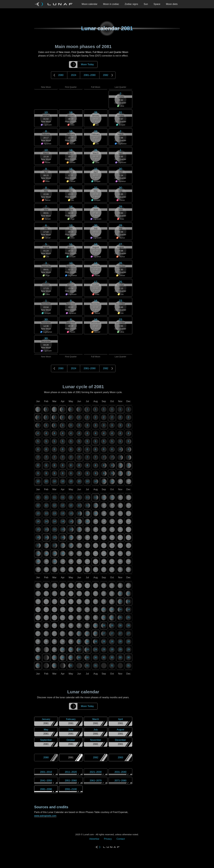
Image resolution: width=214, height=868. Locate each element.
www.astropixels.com (45, 816)
